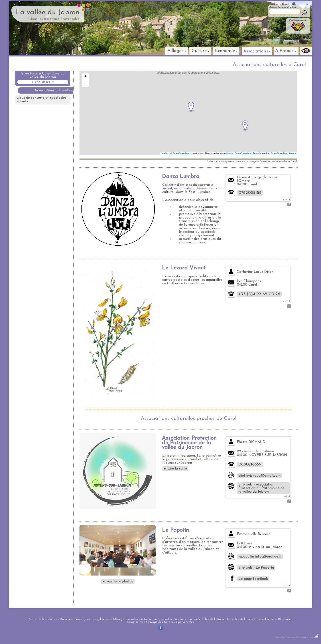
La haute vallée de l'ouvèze (206, 619)
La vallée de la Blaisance (274, 619)
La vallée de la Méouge (108, 619)
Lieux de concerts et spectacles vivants (41, 100)
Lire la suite (175, 469)
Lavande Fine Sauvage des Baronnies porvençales (160, 622)
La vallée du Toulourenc (142, 619)
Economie (225, 51)
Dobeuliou (280, 637)
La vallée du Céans (173, 619)
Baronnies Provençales (75, 619)
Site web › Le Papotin (256, 568)
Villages (175, 51)
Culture (199, 51)
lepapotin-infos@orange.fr (260, 557)
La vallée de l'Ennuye (241, 619)
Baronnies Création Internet (302, 637)
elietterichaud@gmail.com (259, 476)
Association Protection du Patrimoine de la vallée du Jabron (189, 443)
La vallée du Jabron (48, 12)
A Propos (284, 51)
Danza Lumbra (180, 177)
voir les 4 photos (118, 582)
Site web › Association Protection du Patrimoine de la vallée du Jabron (261, 488)
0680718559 (250, 464)
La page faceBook (253, 579)
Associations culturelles (53, 90)
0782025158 (250, 193)
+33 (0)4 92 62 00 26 (259, 294)
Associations (256, 51)
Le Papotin (175, 530)
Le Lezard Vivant (184, 268)
